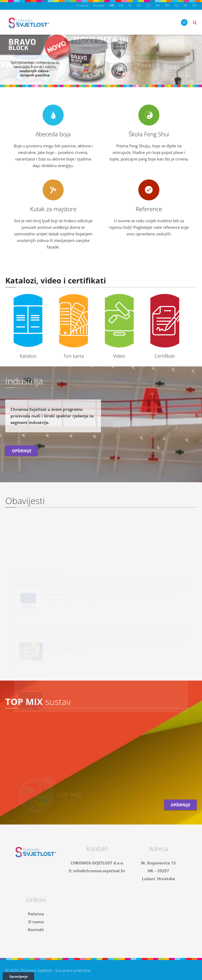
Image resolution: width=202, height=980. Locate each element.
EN (121, 5)
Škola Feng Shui (149, 134)
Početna (36, 914)
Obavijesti (25, 501)
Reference (149, 209)
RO (167, 5)
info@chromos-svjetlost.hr (99, 871)
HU (139, 5)
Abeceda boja (53, 134)
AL (176, 5)
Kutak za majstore (53, 209)
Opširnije (22, 451)
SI (130, 5)
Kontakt (99, 5)
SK (185, 5)
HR (112, 5)
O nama (82, 5)
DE (195, 5)
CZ (148, 5)
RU (158, 5)
